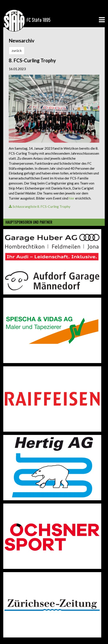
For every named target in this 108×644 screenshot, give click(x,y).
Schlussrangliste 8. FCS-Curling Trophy (40, 206)
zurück (17, 50)
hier (72, 198)
